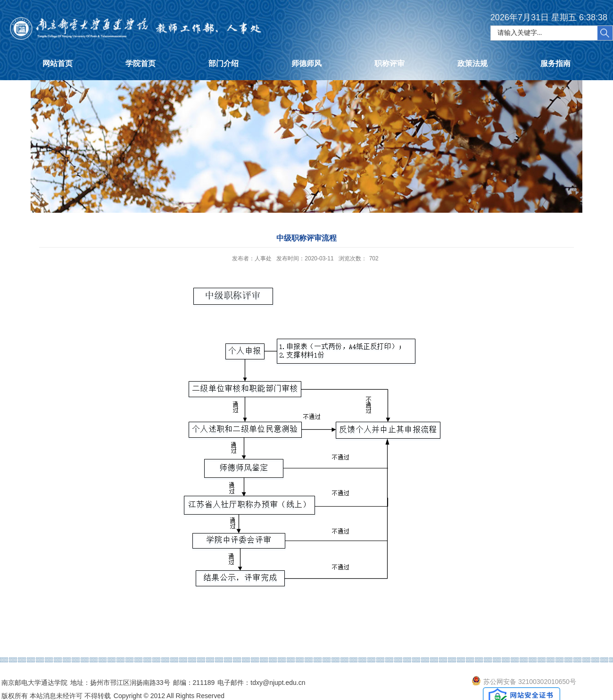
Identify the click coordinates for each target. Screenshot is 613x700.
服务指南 (555, 63)
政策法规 (472, 63)
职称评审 (389, 63)
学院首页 (141, 63)
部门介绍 (224, 63)
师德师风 (306, 63)
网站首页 (58, 63)
